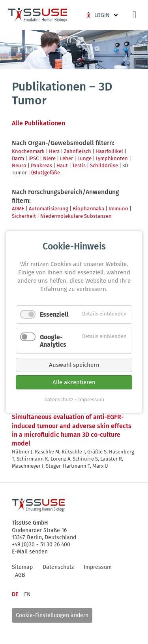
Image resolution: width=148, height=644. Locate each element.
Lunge (84, 158)
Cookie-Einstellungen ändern (52, 615)
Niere (49, 158)
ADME (18, 209)
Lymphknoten (112, 158)
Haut (62, 165)
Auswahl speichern (74, 365)
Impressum (91, 399)
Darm (18, 158)
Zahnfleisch (78, 151)
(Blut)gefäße (46, 173)
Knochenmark (28, 151)
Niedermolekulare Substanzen (76, 216)
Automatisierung (49, 209)
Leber (67, 158)
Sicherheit (24, 216)
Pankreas (41, 165)
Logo (37, 15)
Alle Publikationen (38, 123)
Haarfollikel (109, 151)
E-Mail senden (30, 552)
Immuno (118, 209)
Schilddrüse (104, 165)
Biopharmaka (88, 209)
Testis (79, 165)
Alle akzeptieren (74, 382)
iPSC (34, 158)
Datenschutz (59, 399)
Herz (54, 151)
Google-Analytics (53, 341)
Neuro (19, 165)
